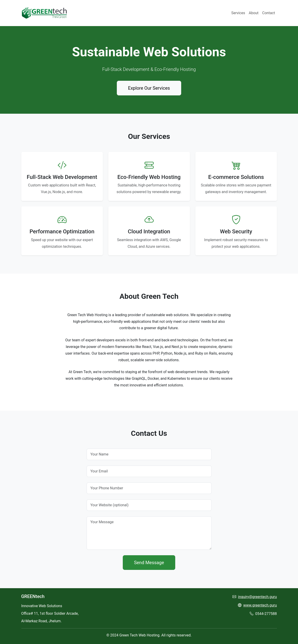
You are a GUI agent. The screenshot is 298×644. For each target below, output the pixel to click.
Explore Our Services (149, 88)
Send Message (149, 563)
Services (238, 13)
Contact (269, 13)
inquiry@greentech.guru (257, 597)
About (254, 13)
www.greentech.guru (260, 605)
